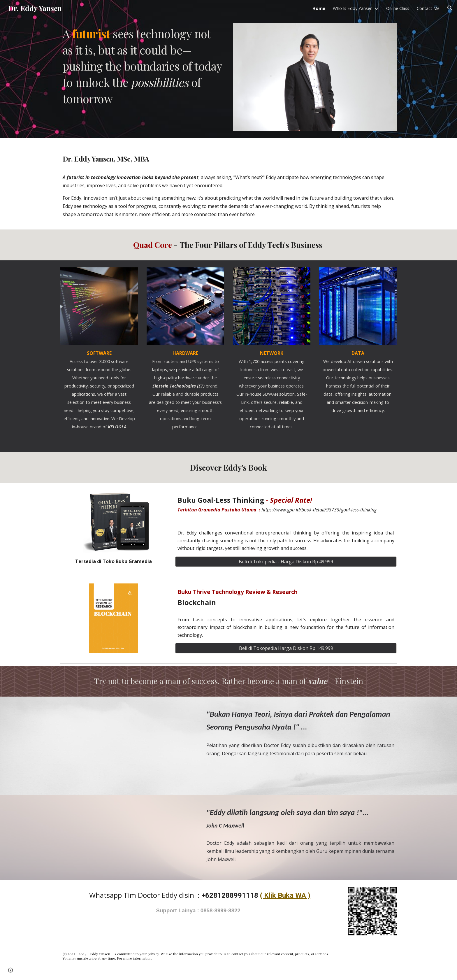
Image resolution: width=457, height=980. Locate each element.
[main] (142, 66)
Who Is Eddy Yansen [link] (353, 8)
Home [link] (319, 8)
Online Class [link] (398, 8)
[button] (450, 8)
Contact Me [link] (428, 8)
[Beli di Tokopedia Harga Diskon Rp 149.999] (286, 648)
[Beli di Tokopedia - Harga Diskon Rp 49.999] (286, 562)
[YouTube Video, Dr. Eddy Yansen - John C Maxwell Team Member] (128, 837)
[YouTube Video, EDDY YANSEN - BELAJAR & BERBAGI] (128, 742)
